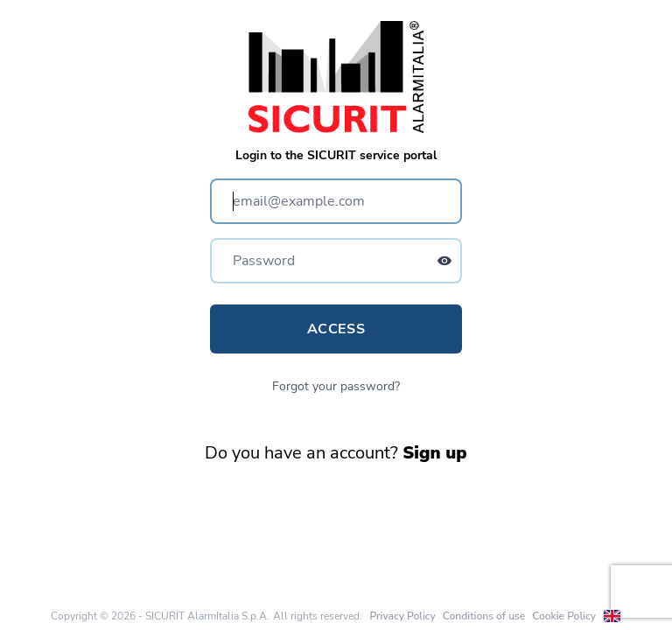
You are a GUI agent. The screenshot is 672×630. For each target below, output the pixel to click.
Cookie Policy (564, 616)
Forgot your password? (336, 386)
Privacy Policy (402, 616)
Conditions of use (484, 616)
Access (336, 329)
